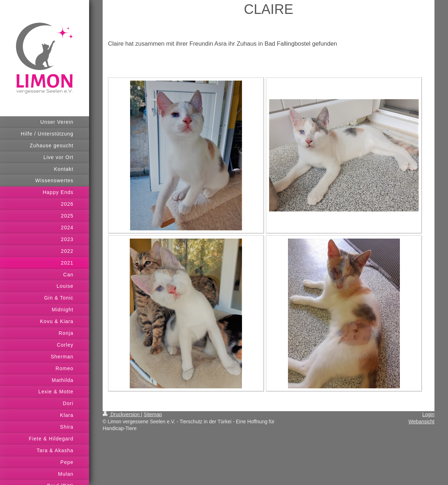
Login (428, 414)
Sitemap (153, 414)
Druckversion (122, 414)
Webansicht (421, 422)
